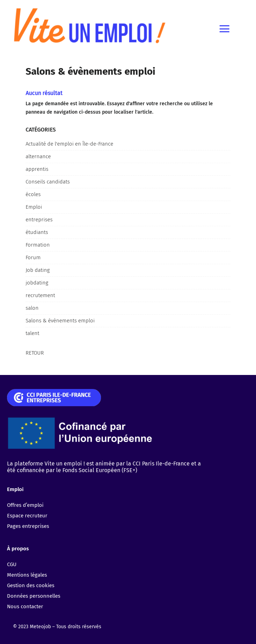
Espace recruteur (27, 516)
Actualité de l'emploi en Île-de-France (69, 144)
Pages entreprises (28, 526)
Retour (35, 353)
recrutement (40, 295)
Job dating (38, 270)
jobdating (37, 283)
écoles (33, 194)
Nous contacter (25, 606)
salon (32, 308)
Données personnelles (34, 596)
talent (32, 333)
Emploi (34, 207)
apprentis (37, 169)
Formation (38, 245)
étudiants (37, 232)
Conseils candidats (48, 182)
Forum (33, 257)
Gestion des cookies (31, 585)
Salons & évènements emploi (60, 321)
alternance (38, 156)
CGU (12, 564)
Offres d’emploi (25, 505)
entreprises (39, 220)
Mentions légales (27, 575)
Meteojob (40, 627)
